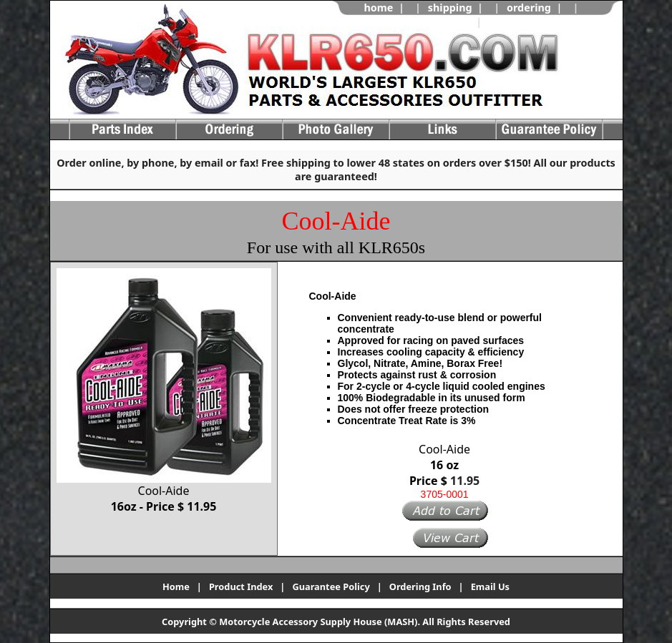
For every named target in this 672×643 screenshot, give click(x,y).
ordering (529, 8)
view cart (512, 22)
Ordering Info (420, 586)
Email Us (490, 586)
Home (176, 586)
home (378, 8)
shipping (450, 8)
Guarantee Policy (331, 586)
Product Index (241, 586)
